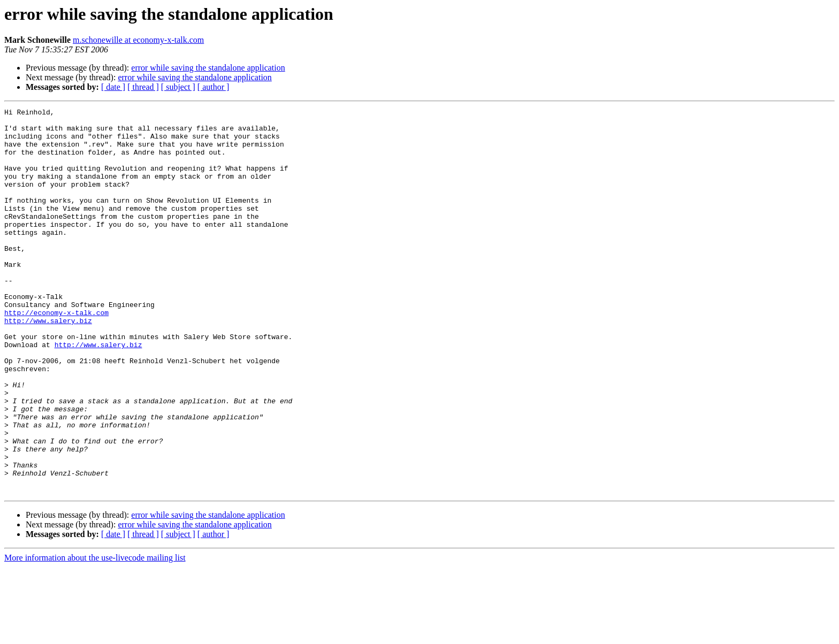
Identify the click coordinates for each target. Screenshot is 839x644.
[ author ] (213, 87)
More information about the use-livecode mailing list (95, 635)
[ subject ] (178, 87)
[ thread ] (143, 87)
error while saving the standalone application (208, 68)
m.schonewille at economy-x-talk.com (138, 40)
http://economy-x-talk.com (56, 354)
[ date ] (113, 87)
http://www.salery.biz (48, 364)
